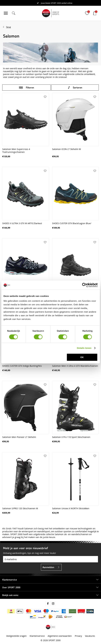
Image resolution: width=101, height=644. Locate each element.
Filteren (30, 87)
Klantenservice (37, 636)
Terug (8, 27)
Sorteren (78, 87)
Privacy (78, 636)
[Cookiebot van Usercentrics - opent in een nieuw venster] (84, 285)
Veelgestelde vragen (16, 636)
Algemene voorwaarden (60, 636)
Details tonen (84, 348)
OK (82, 357)
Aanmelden (48, 567)
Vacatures (90, 636)
